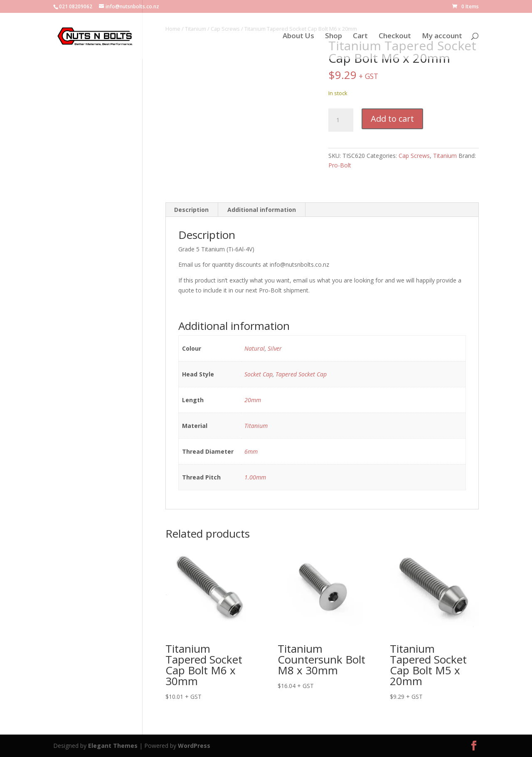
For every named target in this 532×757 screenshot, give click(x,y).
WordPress (194, 746)
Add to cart (392, 119)
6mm (251, 451)
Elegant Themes (113, 746)
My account (442, 37)
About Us (298, 37)
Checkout (395, 37)
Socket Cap (259, 374)
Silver (275, 348)
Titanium (445, 156)
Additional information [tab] (262, 210)
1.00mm (255, 477)
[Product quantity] (341, 120)
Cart (360, 37)
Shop (334, 37)
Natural (255, 348)
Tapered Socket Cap (301, 374)
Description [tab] (191, 210)
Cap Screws (414, 156)
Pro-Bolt (340, 165)
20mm (253, 400)
